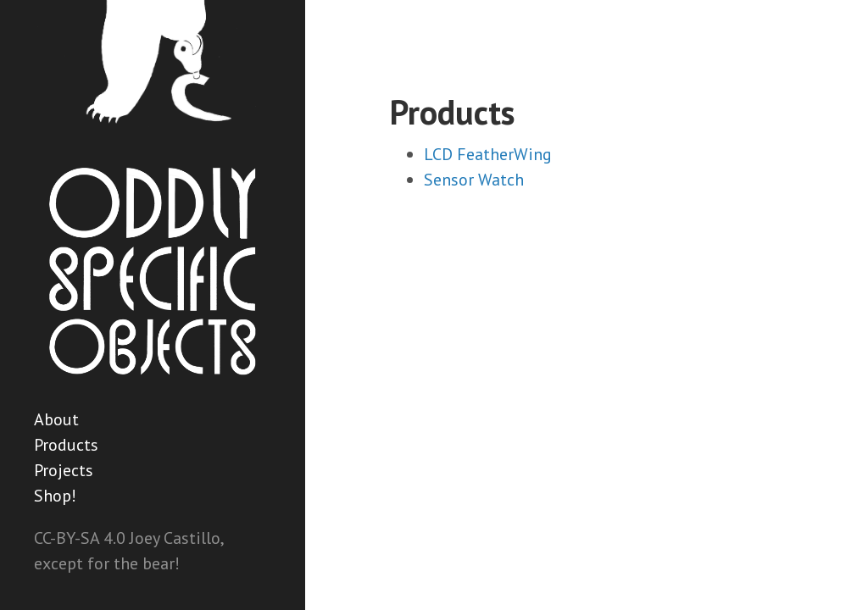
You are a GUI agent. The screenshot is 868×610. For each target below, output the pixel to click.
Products (66, 445)
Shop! (55, 496)
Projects (64, 470)
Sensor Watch (474, 180)
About (56, 419)
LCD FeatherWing (488, 154)
